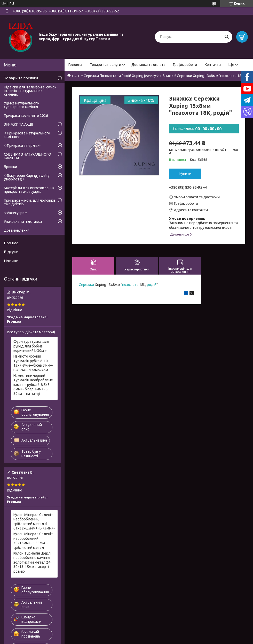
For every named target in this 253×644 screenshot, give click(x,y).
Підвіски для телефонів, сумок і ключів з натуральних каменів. (30, 91)
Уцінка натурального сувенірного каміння (21, 105)
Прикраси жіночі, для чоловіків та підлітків (30, 202)
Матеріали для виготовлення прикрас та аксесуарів (29, 190)
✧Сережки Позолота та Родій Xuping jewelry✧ (120, 76)
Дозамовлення (17, 230)
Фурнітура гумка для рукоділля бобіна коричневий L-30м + (31, 346)
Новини (11, 261)
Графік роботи (185, 65)
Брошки (10, 167)
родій (152, 285)
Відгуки (11, 252)
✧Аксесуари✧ (16, 213)
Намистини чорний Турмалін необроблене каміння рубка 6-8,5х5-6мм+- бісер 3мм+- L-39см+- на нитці (33, 385)
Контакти (213, 65)
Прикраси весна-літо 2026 (26, 116)
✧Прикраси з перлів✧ (22, 146)
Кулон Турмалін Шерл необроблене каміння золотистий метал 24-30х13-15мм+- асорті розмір (33, 562)
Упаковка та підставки (23, 222)
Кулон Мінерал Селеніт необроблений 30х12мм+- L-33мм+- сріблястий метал (33, 541)
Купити (185, 174)
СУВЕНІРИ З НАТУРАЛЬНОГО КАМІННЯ (27, 156)
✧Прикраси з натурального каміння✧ (27, 135)
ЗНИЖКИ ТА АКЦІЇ (18, 124)
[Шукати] (227, 37)
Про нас (11, 243)
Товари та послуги (105, 65)
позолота (130, 285)
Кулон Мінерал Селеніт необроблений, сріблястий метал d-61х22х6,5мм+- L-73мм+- (34, 522)
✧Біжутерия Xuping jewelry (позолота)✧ (27, 177)
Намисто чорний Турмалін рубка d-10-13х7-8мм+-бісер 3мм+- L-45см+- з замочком (33, 363)
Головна (75, 65)
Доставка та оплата (148, 65)
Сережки (86, 285)
